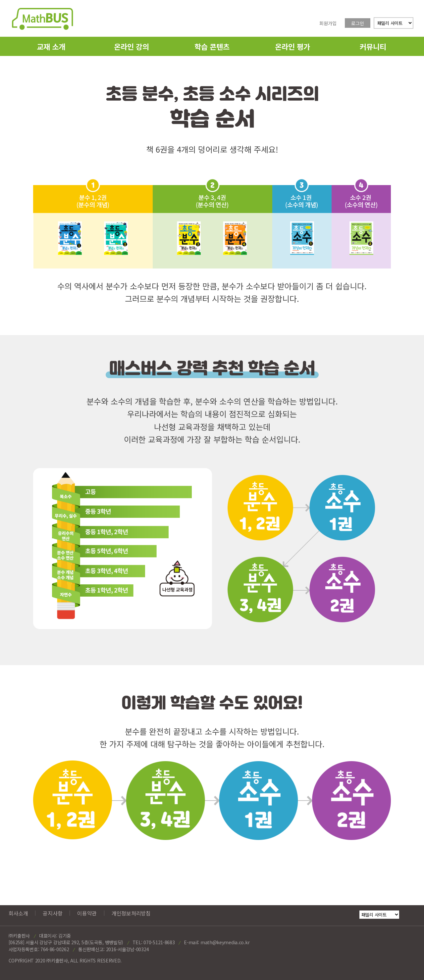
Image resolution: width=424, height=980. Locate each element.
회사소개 (18, 913)
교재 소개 (51, 46)
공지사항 (53, 913)
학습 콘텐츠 (212, 46)
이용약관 (87, 913)
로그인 (358, 23)
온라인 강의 (132, 46)
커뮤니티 (373, 46)
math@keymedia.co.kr (225, 942)
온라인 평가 (292, 46)
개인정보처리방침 (131, 913)
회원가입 (328, 23)
